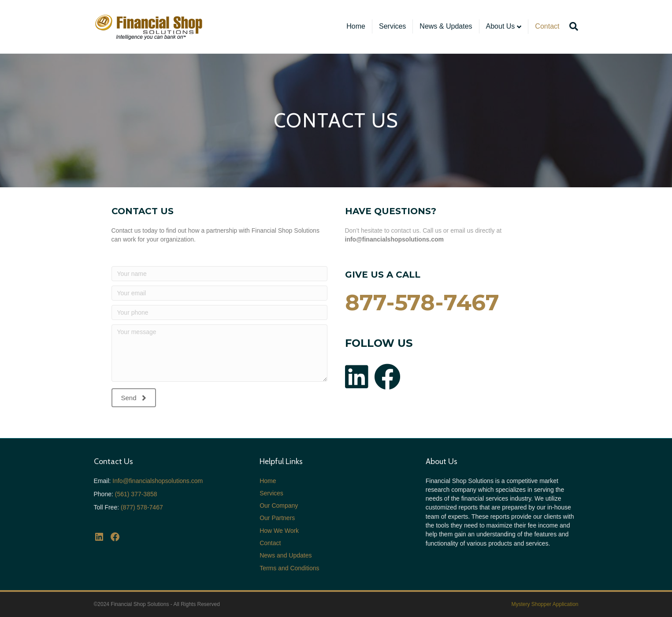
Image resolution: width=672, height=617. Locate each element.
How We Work (279, 531)
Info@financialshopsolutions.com (158, 481)
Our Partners (277, 518)
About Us (501, 26)
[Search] (572, 26)
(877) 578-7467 (142, 507)
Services (392, 26)
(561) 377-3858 (136, 494)
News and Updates (286, 555)
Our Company (279, 505)
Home (356, 26)
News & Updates (446, 26)
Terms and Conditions (289, 568)
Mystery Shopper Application (545, 604)
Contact (547, 26)
